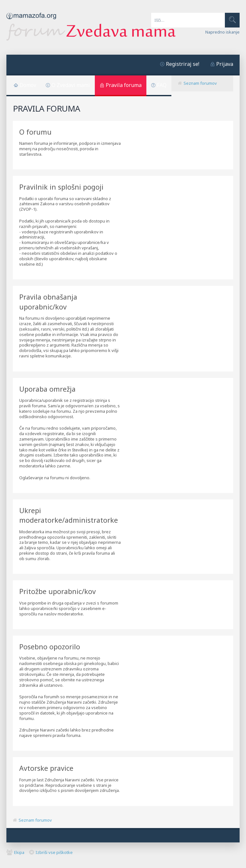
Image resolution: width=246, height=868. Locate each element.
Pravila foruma (124, 85)
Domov (28, 85)
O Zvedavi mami (71, 85)
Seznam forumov (200, 83)
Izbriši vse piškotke (54, 852)
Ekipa (19, 852)
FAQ (162, 85)
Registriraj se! (183, 64)
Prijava (225, 64)
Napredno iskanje (222, 32)
